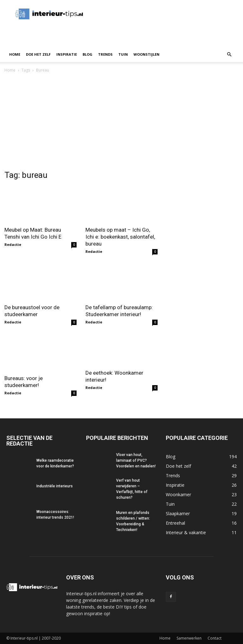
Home (15, 54)
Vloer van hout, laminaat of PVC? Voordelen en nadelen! (136, 460)
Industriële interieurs (55, 486)
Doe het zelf (38, 54)
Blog (87, 54)
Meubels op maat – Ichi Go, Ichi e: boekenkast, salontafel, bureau (120, 237)
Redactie (13, 244)
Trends (105, 54)
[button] (229, 55)
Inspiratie (67, 54)
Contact (215, 638)
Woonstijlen (146, 54)
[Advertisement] (121, 121)
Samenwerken (189, 638)
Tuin (123, 54)
